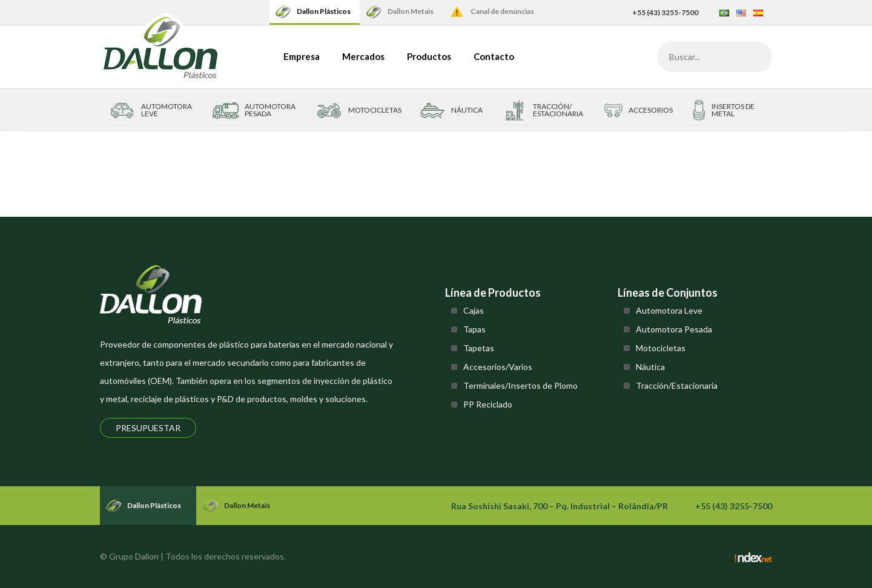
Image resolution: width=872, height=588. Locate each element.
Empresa (302, 56)
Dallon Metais (411, 11)
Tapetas (479, 348)
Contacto (494, 56)
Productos (429, 56)
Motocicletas (661, 348)
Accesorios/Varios (498, 367)
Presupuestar (148, 428)
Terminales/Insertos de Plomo (520, 385)
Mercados (363, 56)
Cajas (474, 310)
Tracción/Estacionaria (677, 385)
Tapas (474, 329)
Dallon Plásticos (324, 11)
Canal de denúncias (502, 11)
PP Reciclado (488, 404)
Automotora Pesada (674, 329)
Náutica (650, 367)
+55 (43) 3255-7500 (665, 12)
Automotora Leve (669, 310)
